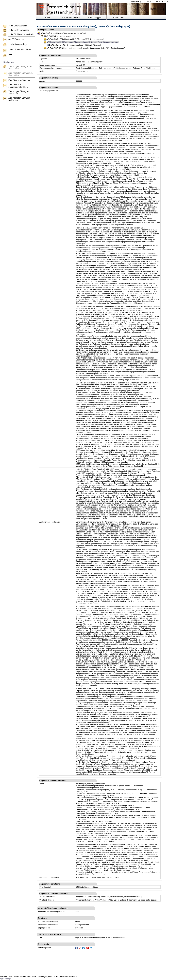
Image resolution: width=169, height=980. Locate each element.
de (157, 1)
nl (167, 1)
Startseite (135, 1)
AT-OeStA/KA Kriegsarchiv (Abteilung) (59, 36)
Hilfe (10, 55)
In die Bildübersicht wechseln (21, 34)
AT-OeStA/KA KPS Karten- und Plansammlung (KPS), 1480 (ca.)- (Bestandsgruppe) (83, 42)
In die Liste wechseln (18, 26)
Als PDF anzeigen (16, 39)
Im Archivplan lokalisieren (20, 49)
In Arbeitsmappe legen (18, 44)
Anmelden (148, 1)
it (165, 1)
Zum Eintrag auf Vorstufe (19, 80)
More (2, 979)
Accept (8, 979)
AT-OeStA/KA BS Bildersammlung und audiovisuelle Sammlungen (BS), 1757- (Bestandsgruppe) (86, 48)
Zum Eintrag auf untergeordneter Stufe (18, 86)
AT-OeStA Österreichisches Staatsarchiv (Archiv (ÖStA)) (63, 33)
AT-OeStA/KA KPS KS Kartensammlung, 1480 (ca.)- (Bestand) (76, 45)
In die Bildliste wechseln (19, 30)
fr (163, 1)
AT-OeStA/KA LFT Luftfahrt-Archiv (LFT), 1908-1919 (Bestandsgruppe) (76, 39)
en (160, 1)
